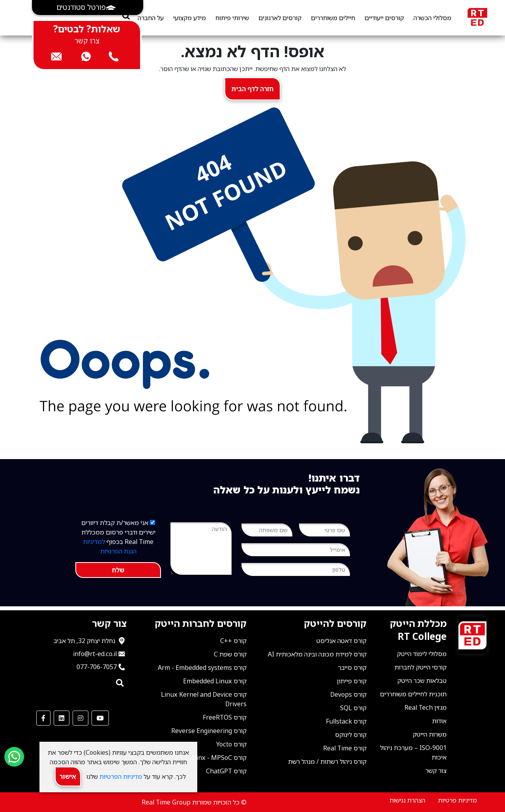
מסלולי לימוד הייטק (422, 654)
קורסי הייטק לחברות (421, 667)
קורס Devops (348, 694)
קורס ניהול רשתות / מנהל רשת (327, 761)
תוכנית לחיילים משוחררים (413, 694)
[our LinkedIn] (62, 718)
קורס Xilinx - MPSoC (218, 758)
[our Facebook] (43, 718)
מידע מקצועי (190, 18)
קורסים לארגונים (280, 18)
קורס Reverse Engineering (209, 731)
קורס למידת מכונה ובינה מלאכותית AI (317, 654)
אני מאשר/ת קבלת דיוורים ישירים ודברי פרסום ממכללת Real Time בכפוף (118, 537)
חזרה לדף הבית (252, 89)
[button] (88, 8)
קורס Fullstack (346, 721)
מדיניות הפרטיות (120, 776)
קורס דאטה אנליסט (341, 641)
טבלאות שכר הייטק (422, 681)
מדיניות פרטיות (457, 800)
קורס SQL (353, 708)
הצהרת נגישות (407, 800)
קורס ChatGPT (226, 771)
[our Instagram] (80, 718)
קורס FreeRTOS (225, 717)
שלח (118, 570)
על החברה (151, 18)
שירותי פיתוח (232, 18)
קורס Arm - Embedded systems (202, 668)
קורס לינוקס (351, 735)
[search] (126, 16)
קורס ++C (233, 641)
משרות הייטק (430, 734)
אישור (68, 776)
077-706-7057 (97, 667)
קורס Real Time (345, 748)
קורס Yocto (231, 744)
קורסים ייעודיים (384, 18)
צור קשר (436, 771)
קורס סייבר (352, 668)
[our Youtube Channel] (100, 718)
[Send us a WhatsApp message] (14, 757)
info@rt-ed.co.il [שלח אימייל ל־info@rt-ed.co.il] (95, 654)
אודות (439, 721)
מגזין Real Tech (426, 707)
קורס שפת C (230, 654)
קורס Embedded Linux (215, 681)
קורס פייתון (352, 681)
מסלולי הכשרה (432, 18)
